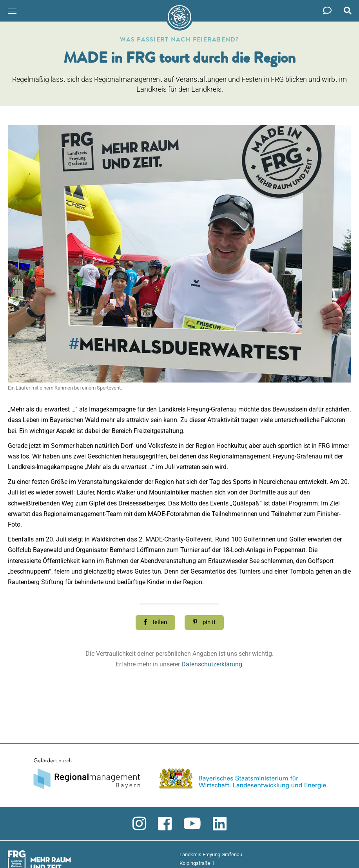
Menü (10, 7)
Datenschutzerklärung (212, 664)
